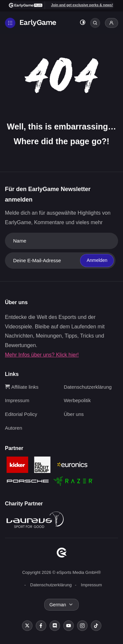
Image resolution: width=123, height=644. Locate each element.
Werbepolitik (77, 400)
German (58, 605)
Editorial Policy (21, 414)
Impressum (17, 400)
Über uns (74, 414)
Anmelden (97, 260)
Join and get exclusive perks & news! (82, 5)
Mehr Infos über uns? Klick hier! (42, 355)
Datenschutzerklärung (88, 387)
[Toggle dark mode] (83, 23)
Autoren (14, 428)
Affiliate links (22, 387)
